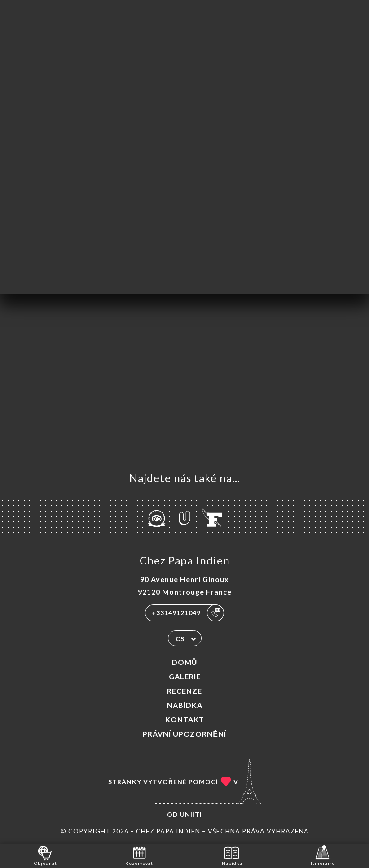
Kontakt (185, 719)
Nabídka (185, 705)
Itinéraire (323, 855)
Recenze (184, 691)
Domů (185, 662)
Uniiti (191, 814)
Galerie (185, 676)
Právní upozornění (184, 734)
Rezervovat (139, 855)
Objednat (46, 855)
